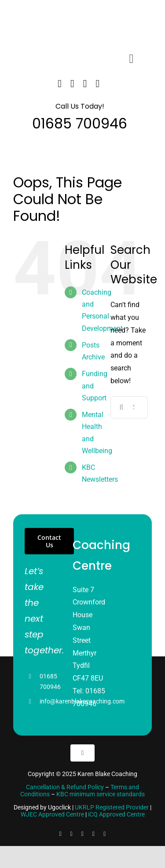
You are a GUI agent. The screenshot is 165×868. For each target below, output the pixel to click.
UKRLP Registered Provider (112, 807)
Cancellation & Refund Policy (65, 787)
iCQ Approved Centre (116, 814)
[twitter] (72, 84)
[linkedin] (85, 84)
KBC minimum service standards (101, 794)
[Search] (121, 407)
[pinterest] (104, 834)
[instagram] (97, 84)
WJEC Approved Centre (52, 814)
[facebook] (60, 84)
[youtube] (93, 834)
